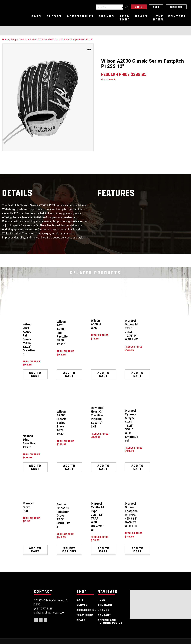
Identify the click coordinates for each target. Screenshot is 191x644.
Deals (142, 16)
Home (5, 40)
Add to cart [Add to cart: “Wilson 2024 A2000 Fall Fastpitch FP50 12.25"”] (69, 374)
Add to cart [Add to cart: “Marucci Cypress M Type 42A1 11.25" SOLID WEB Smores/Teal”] (138, 467)
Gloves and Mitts (28, 40)
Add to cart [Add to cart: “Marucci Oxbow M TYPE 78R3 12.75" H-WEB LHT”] (138, 374)
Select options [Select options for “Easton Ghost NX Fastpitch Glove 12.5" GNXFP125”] (69, 550)
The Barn (158, 18)
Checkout (176, 7)
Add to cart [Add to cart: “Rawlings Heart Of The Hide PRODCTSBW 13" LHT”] (103, 467)
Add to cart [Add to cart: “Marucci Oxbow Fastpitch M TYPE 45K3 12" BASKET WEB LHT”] (138, 550)
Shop (14, 40)
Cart (156, 7)
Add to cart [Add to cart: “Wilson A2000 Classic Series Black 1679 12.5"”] (69, 467)
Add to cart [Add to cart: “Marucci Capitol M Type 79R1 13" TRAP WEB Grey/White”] (103, 550)
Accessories (81, 16)
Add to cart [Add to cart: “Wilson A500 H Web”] (103, 374)
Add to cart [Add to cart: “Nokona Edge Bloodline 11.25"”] (35, 467)
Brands (107, 16)
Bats (36, 16)
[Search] (127, 7)
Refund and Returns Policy (110, 622)
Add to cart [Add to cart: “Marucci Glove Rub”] (35, 550)
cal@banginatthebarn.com (50, 613)
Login (139, 7)
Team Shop (125, 18)
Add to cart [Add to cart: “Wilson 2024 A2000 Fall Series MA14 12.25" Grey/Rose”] (35, 374)
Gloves (54, 16)
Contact (177, 16)
